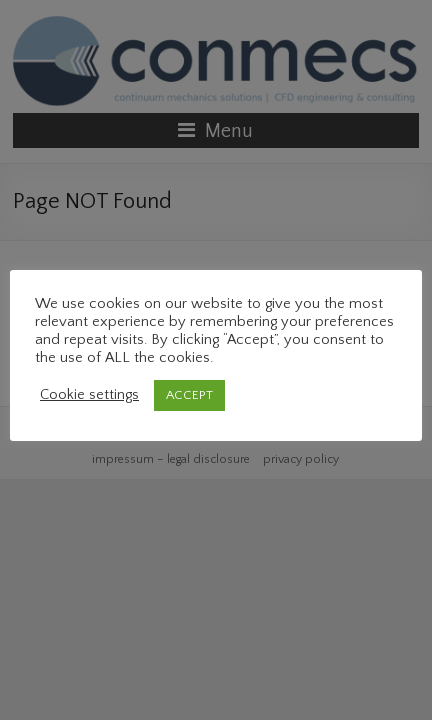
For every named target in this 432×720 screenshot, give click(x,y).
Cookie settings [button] (89, 395)
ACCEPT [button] (189, 395)
